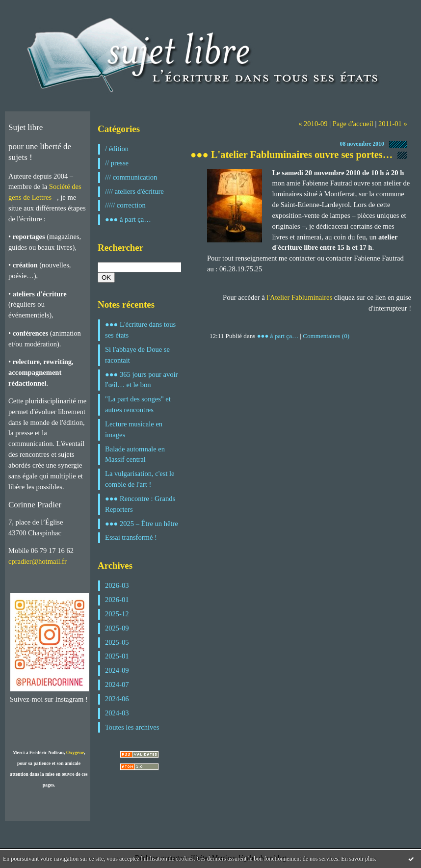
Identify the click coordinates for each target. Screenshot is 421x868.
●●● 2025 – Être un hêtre (142, 524)
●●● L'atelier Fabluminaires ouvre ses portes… (291, 155)
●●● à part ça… (128, 219)
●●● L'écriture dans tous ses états (140, 330)
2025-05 (117, 642)
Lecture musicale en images (134, 429)
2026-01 (117, 600)
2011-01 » (393, 124)
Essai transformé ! (131, 537)
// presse (117, 163)
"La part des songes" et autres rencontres (138, 404)
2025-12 (117, 614)
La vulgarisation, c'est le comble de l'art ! (140, 479)
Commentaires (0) (326, 336)
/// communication (131, 177)
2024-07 (117, 684)
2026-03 (117, 585)
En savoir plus (358, 859)
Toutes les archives (132, 727)
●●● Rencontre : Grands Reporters (140, 504)
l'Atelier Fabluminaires (299, 297)
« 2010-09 (313, 124)
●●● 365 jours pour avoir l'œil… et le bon (141, 380)
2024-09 (117, 670)
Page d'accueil (353, 124)
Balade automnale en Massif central (135, 454)
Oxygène (75, 752)
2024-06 (117, 699)
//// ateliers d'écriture (134, 191)
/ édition (117, 149)
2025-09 (117, 628)
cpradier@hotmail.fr (38, 561)
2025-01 (117, 656)
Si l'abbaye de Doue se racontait (137, 355)
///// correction (125, 205)
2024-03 (117, 713)
